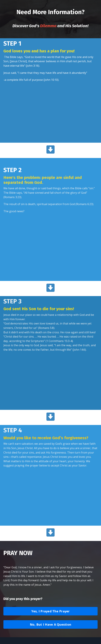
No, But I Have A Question (50, 624)
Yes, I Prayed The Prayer (51, 611)
